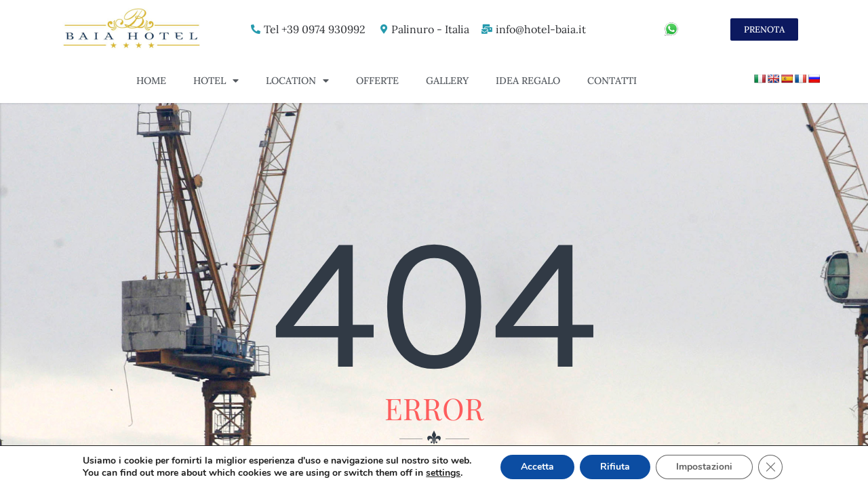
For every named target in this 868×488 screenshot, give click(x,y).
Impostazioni (704, 467)
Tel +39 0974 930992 (315, 29)
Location (297, 81)
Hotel (216, 81)
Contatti (612, 81)
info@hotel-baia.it (541, 29)
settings (443, 473)
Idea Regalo (528, 81)
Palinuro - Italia (430, 29)
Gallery (447, 81)
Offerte (377, 81)
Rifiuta (615, 467)
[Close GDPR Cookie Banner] (770, 467)
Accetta (537, 467)
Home (151, 81)
